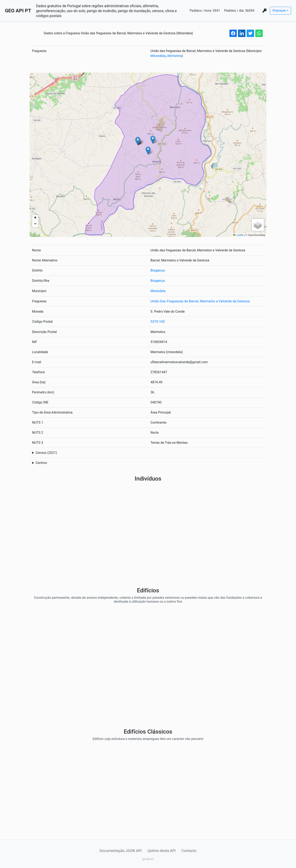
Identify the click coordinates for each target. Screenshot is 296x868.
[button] (148, 150)
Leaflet (238, 235)
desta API (161, 849)
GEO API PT (18, 11)
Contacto (189, 849)
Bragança (157, 270)
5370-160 (157, 321)
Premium (279, 11)
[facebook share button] (233, 33)
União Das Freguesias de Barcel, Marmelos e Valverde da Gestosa (198, 300)
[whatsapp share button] (259, 33)
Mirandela (158, 56)
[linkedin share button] (242, 33)
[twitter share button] (250, 33)
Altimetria (174, 56)
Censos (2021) (46, 451)
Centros (41, 462)
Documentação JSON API (121, 849)
